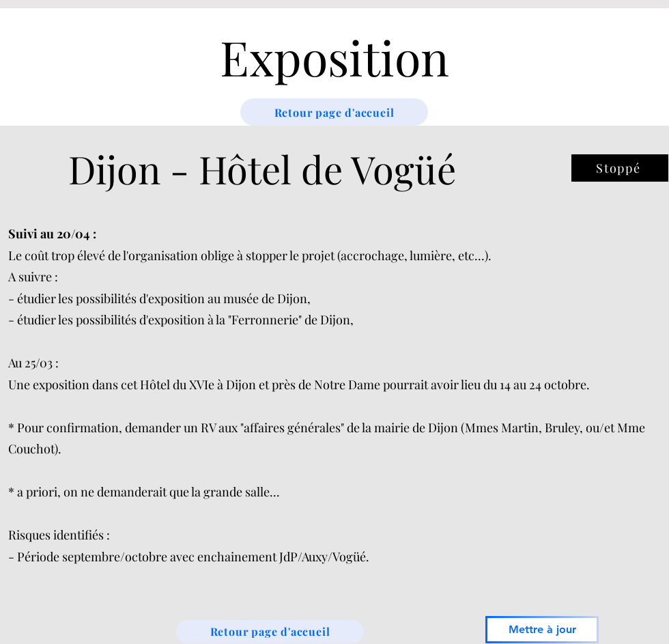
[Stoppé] (620, 168)
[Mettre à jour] (542, 630)
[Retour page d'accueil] (334, 112)
